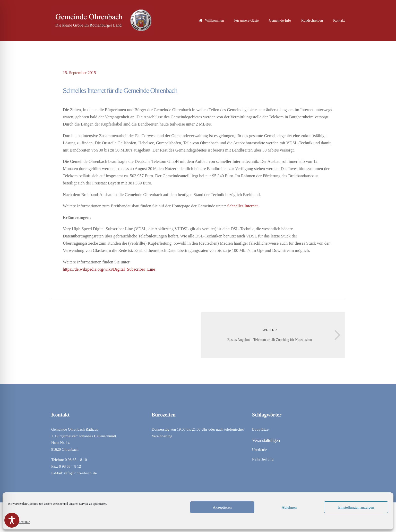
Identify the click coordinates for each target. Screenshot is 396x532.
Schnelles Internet (242, 206)
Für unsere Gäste (247, 20)
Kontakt (339, 20)
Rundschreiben (312, 20)
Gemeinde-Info (280, 20)
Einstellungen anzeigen (356, 507)
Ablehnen (289, 507)
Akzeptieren (222, 507)
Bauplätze (260, 429)
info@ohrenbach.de (80, 473)
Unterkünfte (259, 450)
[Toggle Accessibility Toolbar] (12, 520)
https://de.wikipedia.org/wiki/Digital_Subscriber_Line (109, 269)
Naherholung (263, 459)
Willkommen (211, 20)
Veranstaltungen (266, 440)
